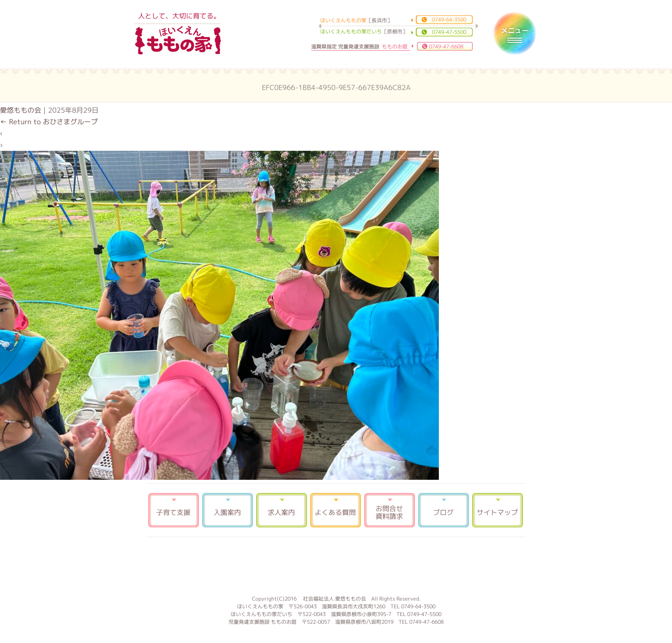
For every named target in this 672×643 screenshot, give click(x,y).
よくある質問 (336, 510)
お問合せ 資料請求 (390, 510)
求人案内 (282, 510)
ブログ (444, 510)
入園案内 (228, 510)
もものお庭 (336, 565)
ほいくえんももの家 (178, 41)
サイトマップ (498, 510)
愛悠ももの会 (21, 110)
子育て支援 (174, 510)
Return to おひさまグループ (49, 122)
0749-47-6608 (446, 46)
